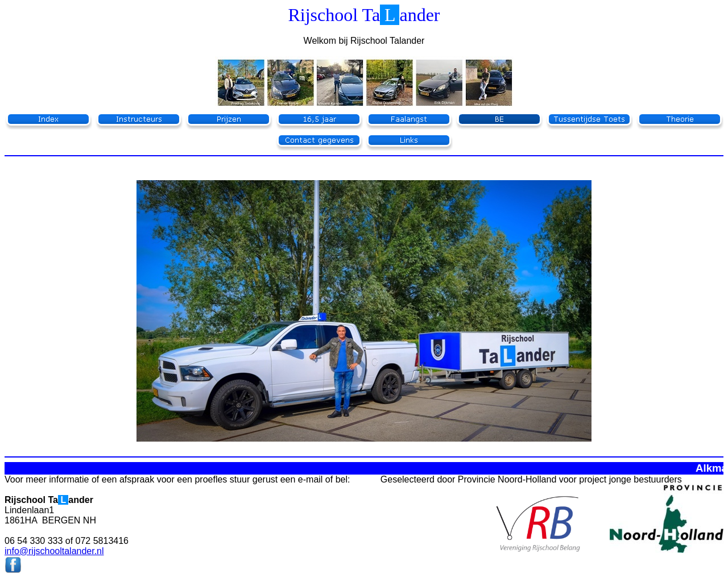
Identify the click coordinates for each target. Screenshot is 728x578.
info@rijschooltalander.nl (54, 551)
